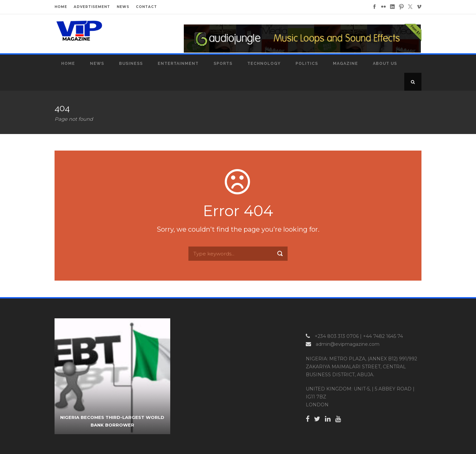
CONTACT (146, 7)
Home (68, 64)
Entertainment (178, 64)
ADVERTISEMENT (92, 7)
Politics (307, 64)
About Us (385, 64)
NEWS (123, 7)
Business (131, 64)
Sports (223, 64)
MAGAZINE (345, 64)
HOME (61, 7)
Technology (264, 64)
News (97, 64)
